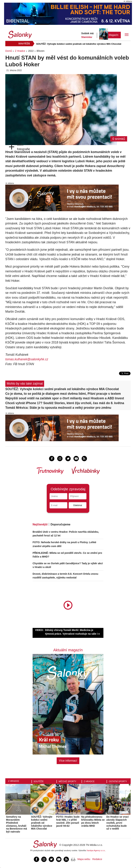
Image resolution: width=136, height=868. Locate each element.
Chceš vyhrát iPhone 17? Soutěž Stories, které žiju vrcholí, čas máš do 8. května (65, 403)
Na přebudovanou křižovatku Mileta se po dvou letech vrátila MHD (93, 821)
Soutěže (39, 781)
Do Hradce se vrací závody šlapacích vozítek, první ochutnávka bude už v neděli (117, 823)
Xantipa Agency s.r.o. (96, 850)
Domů (9, 51)
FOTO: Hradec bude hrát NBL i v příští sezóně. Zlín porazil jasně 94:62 (68, 821)
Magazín (114, 35)
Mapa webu (84, 859)
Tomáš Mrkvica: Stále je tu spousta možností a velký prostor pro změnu (58, 408)
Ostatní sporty (118, 781)
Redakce (97, 859)
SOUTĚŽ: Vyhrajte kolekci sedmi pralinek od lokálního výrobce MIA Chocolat (79, 44)
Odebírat (78, 505)
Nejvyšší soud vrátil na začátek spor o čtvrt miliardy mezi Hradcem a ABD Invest (65, 398)
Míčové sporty (67, 781)
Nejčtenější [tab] (40, 524)
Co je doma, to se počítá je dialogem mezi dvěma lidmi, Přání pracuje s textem (63, 394)
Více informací (68, 761)
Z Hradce (20, 51)
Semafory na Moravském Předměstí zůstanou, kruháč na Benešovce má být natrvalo (16, 824)
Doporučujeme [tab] (60, 524)
